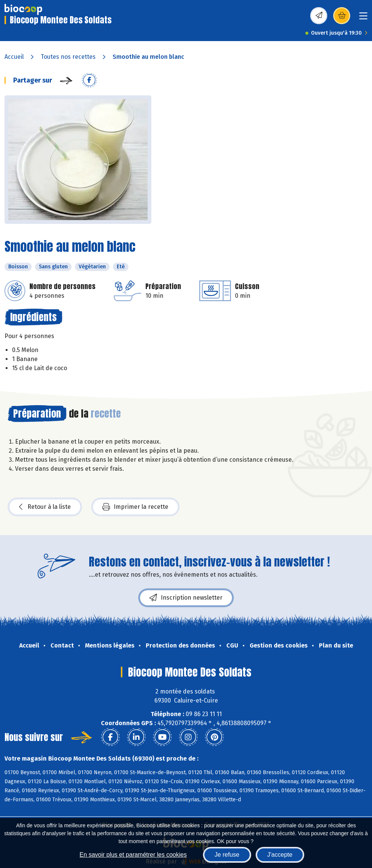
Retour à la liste (45, 507)
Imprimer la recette (135, 507)
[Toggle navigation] (363, 18)
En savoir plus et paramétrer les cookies (133, 855)
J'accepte (280, 855)
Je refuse (227, 855)
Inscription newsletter (186, 598)
